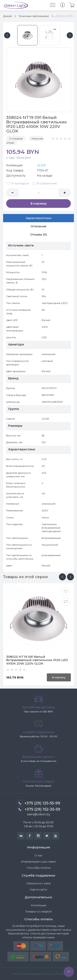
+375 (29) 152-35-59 (39, 809)
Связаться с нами (38, 883)
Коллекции (39, 905)
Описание (38, 226)
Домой (7, 16)
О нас (38, 855)
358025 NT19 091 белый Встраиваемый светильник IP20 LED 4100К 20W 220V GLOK (37, 660)
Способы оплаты (39, 868)
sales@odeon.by (39, 814)
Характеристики (39, 218)
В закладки (17, 183)
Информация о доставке (38, 862)
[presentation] (62, 577)
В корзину (39, 204)
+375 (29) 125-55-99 (38, 803)
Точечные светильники (34, 16)
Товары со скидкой (39, 911)
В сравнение (44, 183)
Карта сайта (38, 889)
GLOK (41, 165)
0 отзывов (16, 139)
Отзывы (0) (38, 235)
